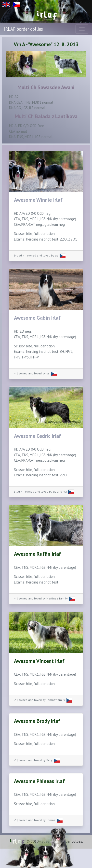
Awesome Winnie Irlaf (38, 200)
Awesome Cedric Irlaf (38, 436)
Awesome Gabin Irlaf (37, 318)
